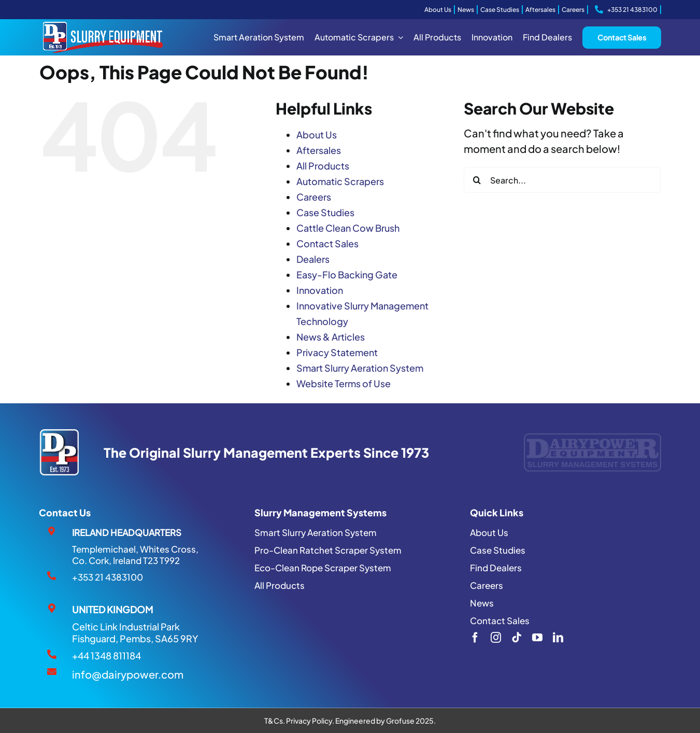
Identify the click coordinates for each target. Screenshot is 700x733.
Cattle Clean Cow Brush (348, 228)
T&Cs (274, 721)
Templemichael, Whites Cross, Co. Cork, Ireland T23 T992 (135, 555)
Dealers (313, 259)
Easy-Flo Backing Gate (347, 274)
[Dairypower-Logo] (592, 438)
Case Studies (325, 212)
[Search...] (562, 180)
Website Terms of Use (344, 383)
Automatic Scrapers (340, 181)
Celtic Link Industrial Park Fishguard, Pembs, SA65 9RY (135, 632)
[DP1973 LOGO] (59, 434)
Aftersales (319, 150)
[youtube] (537, 638)
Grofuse (400, 721)
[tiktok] (517, 638)
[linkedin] (558, 638)
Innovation (320, 290)
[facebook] (475, 638)
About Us (317, 135)
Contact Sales (327, 243)
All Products (323, 166)
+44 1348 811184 (106, 656)
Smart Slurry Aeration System (360, 368)
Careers (314, 197)
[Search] (477, 180)
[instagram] (496, 638)
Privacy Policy (309, 721)
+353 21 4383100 (108, 577)
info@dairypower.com (128, 674)
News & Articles (331, 337)
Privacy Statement (337, 352)
